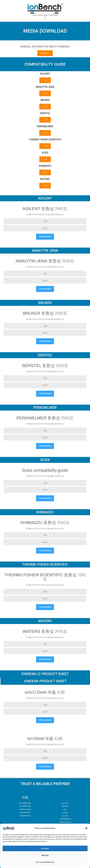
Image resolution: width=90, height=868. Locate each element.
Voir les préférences (45, 862)
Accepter (45, 848)
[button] (86, 828)
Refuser (45, 855)
